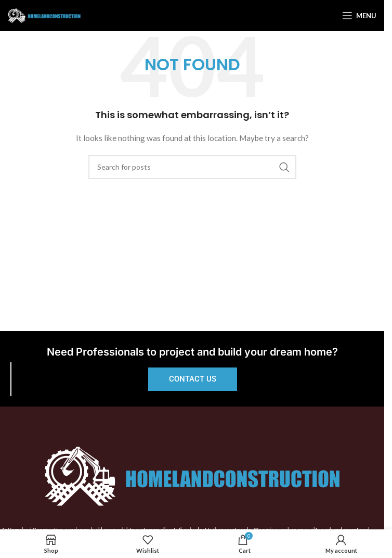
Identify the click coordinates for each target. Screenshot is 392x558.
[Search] (192, 167)
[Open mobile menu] (359, 16)
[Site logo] (44, 15)
